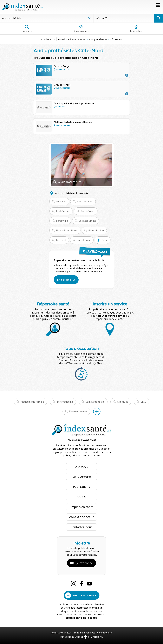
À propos (82, 466)
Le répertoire (82, 477)
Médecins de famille (32, 402)
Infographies (136, 29)
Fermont (61, 240)
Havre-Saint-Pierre (67, 230)
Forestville (62, 221)
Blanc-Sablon (96, 230)
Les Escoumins (87, 221)
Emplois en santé (81, 507)
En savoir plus (66, 280)
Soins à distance (81, 29)
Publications (81, 487)
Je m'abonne (85, 563)
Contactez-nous (82, 527)
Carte (105, 240)
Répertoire (27, 29)
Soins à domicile (95, 402)
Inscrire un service (84, 595)
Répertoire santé (77, 39)
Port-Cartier (63, 211)
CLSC (143, 402)
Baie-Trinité (84, 240)
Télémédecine (65, 402)
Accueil (61, 39)
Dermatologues (78, 411)
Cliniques (123, 402)
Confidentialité (105, 633)
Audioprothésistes (98, 39)
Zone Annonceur (81, 517)
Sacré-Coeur (88, 211)
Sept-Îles (61, 201)
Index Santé (57, 633)
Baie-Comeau (85, 201)
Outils (81, 497)
